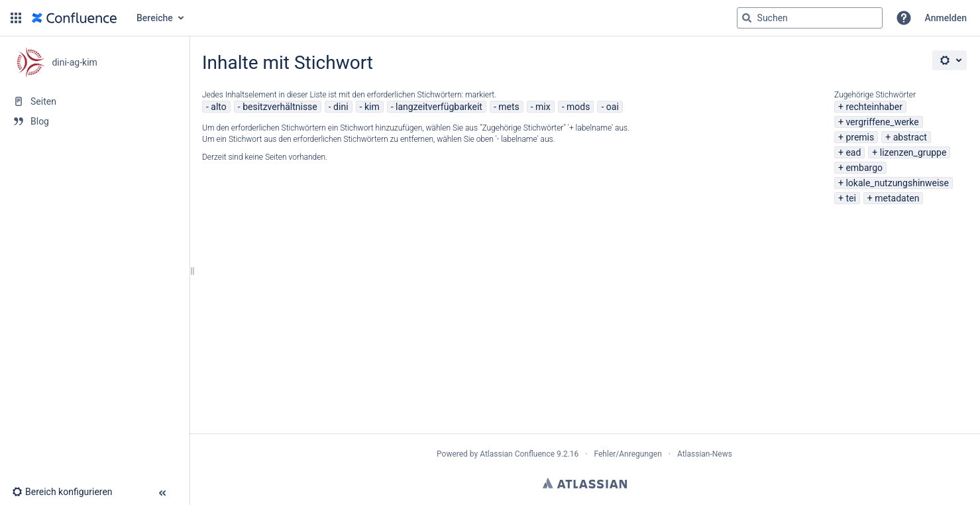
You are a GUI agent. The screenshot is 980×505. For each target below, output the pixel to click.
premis (860, 137)
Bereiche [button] (155, 18)
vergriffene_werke (882, 122)
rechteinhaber (874, 107)
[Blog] (94, 121)
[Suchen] (747, 18)
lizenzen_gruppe (913, 152)
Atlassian (585, 483)
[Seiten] (94, 101)
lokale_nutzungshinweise (897, 183)
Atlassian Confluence (517, 454)
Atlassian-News (705, 454)
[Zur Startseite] (74, 18)
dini (341, 107)
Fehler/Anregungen (628, 454)
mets (509, 107)
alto (218, 107)
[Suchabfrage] (810, 18)
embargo (864, 168)
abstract (910, 137)
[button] (16, 18)
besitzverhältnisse (280, 107)
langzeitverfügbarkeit (439, 107)
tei (850, 198)
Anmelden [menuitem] (946, 18)
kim (372, 107)
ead (853, 152)
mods (578, 107)
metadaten (897, 198)
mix (543, 107)
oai (613, 107)
